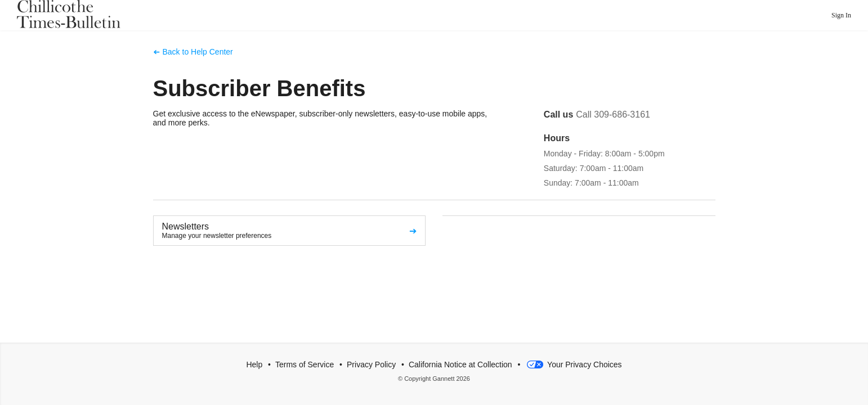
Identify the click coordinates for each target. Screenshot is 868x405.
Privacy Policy (371, 364)
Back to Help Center (198, 52)
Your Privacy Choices (573, 364)
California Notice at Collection (460, 364)
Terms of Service (305, 364)
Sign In (841, 15)
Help (254, 364)
